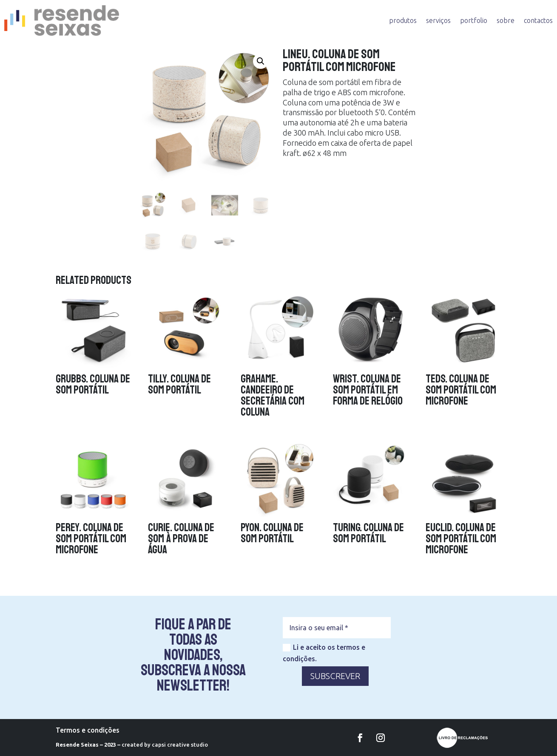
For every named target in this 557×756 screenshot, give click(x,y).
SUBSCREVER (335, 676)
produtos (403, 20)
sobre (506, 20)
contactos (538, 20)
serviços (438, 20)
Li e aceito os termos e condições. (324, 653)
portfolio (474, 20)
